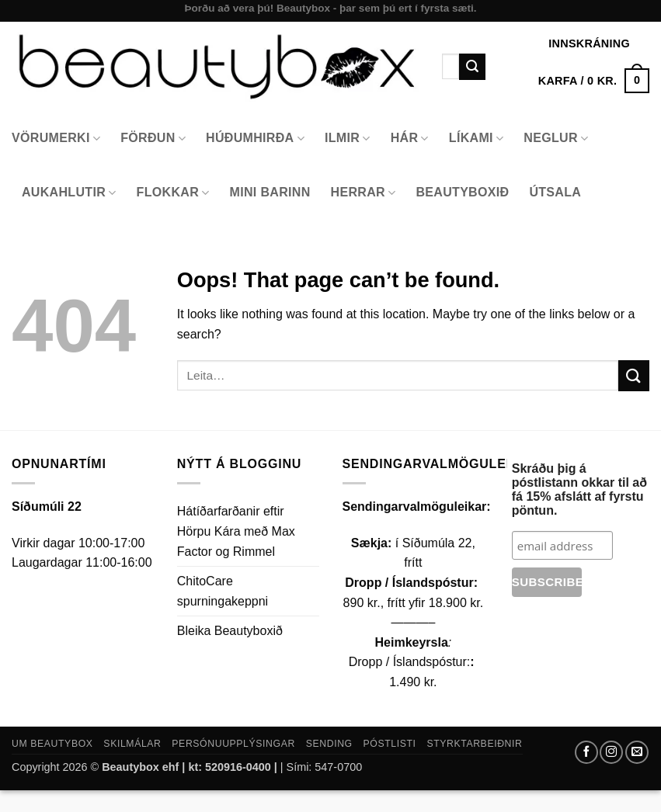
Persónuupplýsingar (233, 744)
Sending (329, 744)
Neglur (556, 139)
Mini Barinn (270, 192)
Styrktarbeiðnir (474, 744)
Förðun (153, 139)
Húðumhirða (255, 139)
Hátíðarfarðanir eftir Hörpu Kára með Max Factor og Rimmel (236, 531)
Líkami (477, 139)
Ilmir (348, 139)
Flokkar (173, 193)
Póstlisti (390, 744)
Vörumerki (56, 139)
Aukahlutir (69, 193)
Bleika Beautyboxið (230, 631)
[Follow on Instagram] (611, 752)
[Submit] (472, 67)
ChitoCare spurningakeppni (223, 591)
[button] (594, 81)
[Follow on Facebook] (586, 752)
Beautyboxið (462, 192)
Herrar (364, 193)
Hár (410, 139)
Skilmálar (132, 744)
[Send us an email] (637, 752)
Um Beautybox (52, 744)
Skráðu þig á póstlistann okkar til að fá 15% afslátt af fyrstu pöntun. (579, 489)
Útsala (555, 192)
